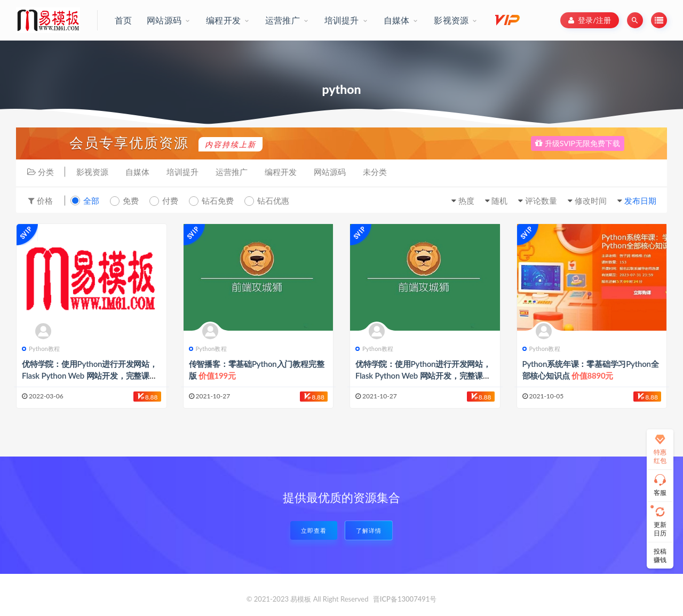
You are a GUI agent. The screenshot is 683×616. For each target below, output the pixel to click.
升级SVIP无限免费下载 (578, 143)
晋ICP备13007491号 (405, 599)
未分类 (375, 172)
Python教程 (41, 349)
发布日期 (640, 201)
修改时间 (591, 201)
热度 (466, 201)
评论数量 (541, 201)
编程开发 (281, 172)
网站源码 (330, 172)
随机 (499, 201)
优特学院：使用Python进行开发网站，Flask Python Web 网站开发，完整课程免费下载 (90, 375)
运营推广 (232, 172)
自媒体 (137, 172)
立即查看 (314, 530)
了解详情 (369, 530)
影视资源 (92, 172)
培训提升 (182, 172)
